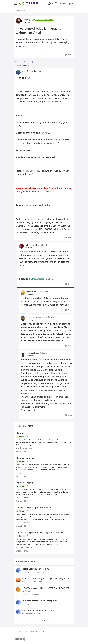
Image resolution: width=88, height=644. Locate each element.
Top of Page (35, 631)
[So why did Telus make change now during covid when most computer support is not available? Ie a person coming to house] (44, 467)
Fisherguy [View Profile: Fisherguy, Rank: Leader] (30, 353)
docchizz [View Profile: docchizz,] (37, 614)
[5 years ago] (27, 448)
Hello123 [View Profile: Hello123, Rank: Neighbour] (28, 245)
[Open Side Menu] (15, 4)
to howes (44, 353)
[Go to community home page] (29, 4)
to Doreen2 (50, 317)
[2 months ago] (27, 572)
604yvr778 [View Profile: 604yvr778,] (38, 582)
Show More (21, 46)
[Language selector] (50, 4)
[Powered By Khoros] (44, 638)
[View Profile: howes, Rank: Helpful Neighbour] (23, 318)
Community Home (21, 631)
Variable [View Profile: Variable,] (37, 594)
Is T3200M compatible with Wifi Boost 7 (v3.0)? (45, 588)
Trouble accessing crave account (38, 610)
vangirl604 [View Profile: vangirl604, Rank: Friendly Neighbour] (20, 547)
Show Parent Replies (22, 65)
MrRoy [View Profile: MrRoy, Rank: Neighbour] (18, 497)
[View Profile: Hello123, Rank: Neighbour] (21, 246)
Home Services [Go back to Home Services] (20, 10)
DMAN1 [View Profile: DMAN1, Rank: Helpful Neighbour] (19, 448)
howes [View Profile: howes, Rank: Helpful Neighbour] (29, 317)
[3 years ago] (25, 522)
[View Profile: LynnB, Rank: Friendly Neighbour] (18, 72)
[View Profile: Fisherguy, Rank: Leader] (23, 354)
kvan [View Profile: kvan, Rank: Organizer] (18, 522)
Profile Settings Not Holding (36, 569)
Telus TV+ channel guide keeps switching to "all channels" (45, 579)
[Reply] (68, 55)
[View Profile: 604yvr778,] (18, 580)
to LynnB (44, 245)
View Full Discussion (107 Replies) (28, 62)
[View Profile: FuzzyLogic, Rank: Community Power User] (19, 21)
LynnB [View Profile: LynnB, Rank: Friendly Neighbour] (24, 71)
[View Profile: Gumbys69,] (18, 602)
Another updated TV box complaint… (40, 601)
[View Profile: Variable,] (18, 590)
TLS (29, 78)
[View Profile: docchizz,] (18, 612)
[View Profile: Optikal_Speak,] (18, 570)
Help (45, 631)
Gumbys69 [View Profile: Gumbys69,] (38, 604)
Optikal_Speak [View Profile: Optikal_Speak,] (39, 572)
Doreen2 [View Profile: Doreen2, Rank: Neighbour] (30, 291)
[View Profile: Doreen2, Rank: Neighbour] (23, 293)
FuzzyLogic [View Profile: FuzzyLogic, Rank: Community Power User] (27, 20)
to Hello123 (46, 291)
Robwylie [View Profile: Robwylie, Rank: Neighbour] (19, 473)
